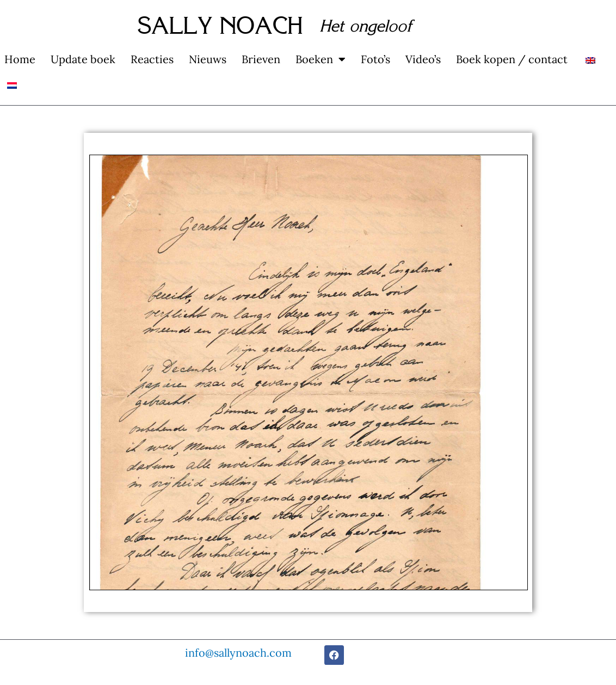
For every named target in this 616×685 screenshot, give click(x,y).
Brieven (261, 59)
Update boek (83, 59)
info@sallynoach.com (238, 653)
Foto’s (375, 59)
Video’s (423, 59)
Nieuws (208, 59)
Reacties (152, 59)
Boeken (321, 59)
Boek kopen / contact (512, 59)
